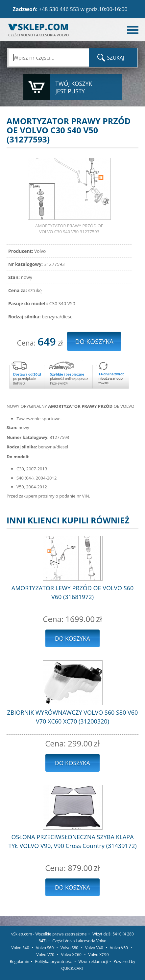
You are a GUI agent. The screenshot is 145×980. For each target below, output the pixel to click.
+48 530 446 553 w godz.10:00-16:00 (83, 9)
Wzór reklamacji (93, 961)
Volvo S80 (69, 948)
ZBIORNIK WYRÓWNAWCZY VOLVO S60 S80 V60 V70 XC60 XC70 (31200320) (73, 717)
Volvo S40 (20, 948)
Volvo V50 (119, 948)
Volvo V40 (94, 948)
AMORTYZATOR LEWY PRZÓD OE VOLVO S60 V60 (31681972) (72, 592)
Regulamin (20, 961)
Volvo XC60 (71, 955)
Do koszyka (72, 638)
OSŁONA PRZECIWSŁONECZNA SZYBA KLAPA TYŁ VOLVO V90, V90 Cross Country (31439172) (72, 841)
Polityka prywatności (54, 961)
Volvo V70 (45, 955)
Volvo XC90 (99, 955)
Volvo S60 (45, 948)
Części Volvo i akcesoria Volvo (79, 941)
